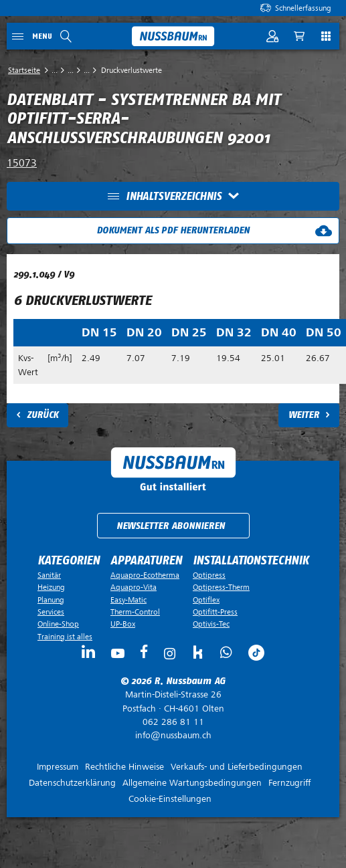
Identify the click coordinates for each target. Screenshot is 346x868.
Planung (51, 600)
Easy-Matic (128, 600)
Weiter (304, 415)
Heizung (51, 587)
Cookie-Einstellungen (170, 799)
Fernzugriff (289, 783)
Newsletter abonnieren (171, 526)
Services (51, 612)
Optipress (209, 575)
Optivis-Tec (211, 624)
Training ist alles (65, 637)
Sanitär (49, 575)
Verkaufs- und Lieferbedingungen (237, 767)
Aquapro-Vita (134, 587)
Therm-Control (135, 612)
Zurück (42, 415)
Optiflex (206, 600)
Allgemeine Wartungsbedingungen (192, 783)
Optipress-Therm (221, 587)
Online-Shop (58, 624)
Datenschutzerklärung (72, 783)
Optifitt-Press (215, 612)
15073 (22, 163)
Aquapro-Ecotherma (145, 575)
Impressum (58, 767)
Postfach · (173, 701)
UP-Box (123, 624)
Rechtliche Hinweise (124, 767)
